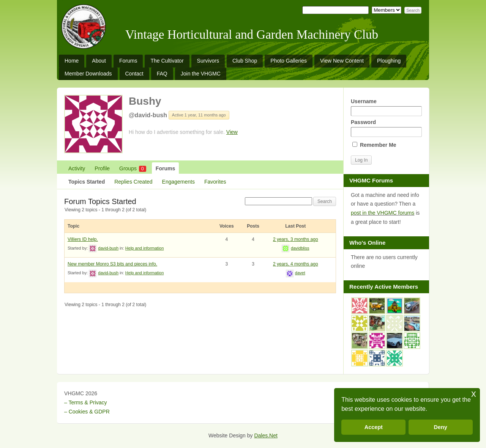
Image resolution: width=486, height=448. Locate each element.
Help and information (145, 248)
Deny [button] (441, 427)
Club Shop (245, 61)
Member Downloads (88, 74)
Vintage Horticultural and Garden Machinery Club (252, 35)
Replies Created (133, 182)
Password (386, 128)
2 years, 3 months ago (296, 239)
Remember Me (374, 145)
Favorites (215, 182)
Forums (128, 61)
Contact (134, 74)
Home (72, 61)
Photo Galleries (289, 61)
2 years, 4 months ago (296, 264)
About (99, 61)
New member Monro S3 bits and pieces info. (112, 264)
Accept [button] (374, 427)
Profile (102, 168)
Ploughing (389, 61)
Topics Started (87, 182)
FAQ (162, 74)
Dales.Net (266, 435)
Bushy (145, 101)
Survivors (208, 61)
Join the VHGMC (201, 74)
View (232, 132)
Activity (77, 168)
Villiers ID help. (83, 239)
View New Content (342, 61)
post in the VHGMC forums (383, 213)
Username (386, 107)
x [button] (474, 394)
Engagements (178, 182)
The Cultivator (167, 61)
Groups (133, 169)
